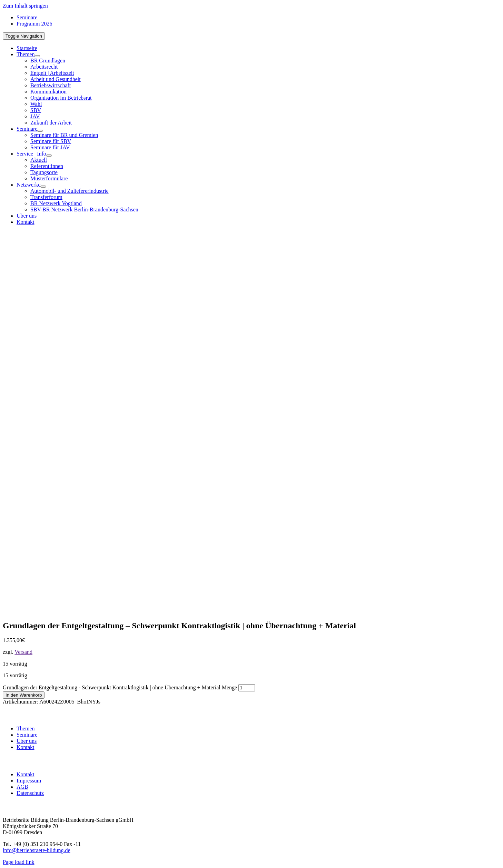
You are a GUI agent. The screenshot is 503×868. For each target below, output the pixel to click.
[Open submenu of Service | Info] (49, 156)
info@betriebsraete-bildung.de (37, 850)
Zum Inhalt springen (25, 6)
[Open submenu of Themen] (37, 56)
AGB (22, 787)
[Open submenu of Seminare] (40, 131)
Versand (23, 652)
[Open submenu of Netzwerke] (43, 187)
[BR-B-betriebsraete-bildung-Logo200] (365, 298)
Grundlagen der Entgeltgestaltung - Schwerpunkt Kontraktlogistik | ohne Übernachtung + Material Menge (120, 687)
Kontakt (26, 747)
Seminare (27, 735)
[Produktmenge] (247, 688)
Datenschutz (30, 793)
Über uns (27, 741)
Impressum (29, 781)
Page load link (19, 862)
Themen (26, 729)
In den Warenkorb (24, 695)
